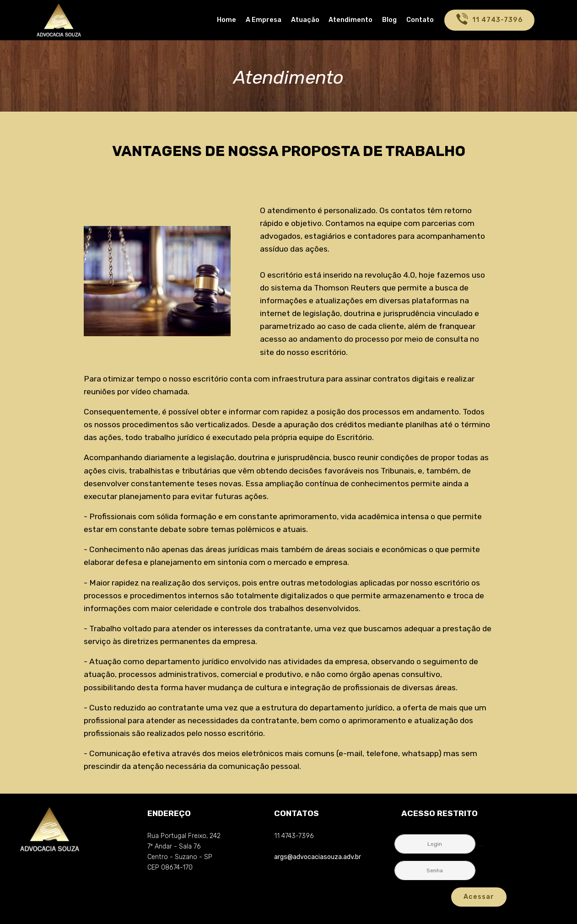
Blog (389, 20)
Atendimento (351, 20)
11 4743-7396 (489, 20)
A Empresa (264, 20)
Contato (420, 20)
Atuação (305, 20)
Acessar (479, 897)
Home (226, 20)
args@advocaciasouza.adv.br (318, 857)
